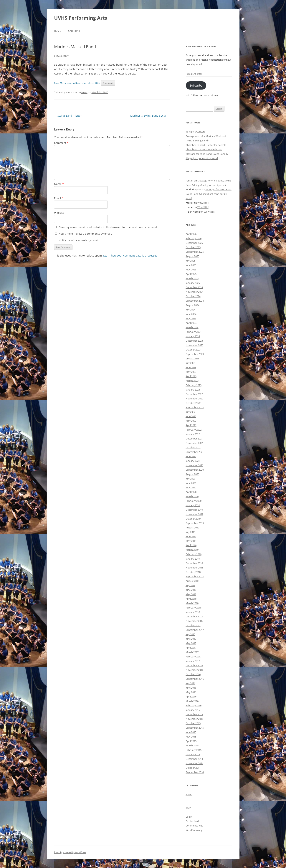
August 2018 (192, 581)
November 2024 (195, 292)
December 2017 (194, 616)
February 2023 (194, 385)
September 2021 (195, 452)
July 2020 (191, 479)
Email (59, 198)
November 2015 (195, 719)
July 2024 (191, 310)
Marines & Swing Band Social (150, 116)
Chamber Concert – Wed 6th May (204, 149)
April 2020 (191, 492)
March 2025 (192, 278)
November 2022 (195, 399)
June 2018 (191, 590)
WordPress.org (194, 830)
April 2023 (191, 376)
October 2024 (193, 296)
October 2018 (193, 572)
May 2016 (191, 692)
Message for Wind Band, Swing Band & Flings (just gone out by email (209, 194)
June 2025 (191, 265)
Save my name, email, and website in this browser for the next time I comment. (108, 227)
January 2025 (193, 283)
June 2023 (191, 367)
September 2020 (195, 470)
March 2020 (192, 496)
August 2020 (192, 474)
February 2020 (194, 501)
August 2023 (192, 358)
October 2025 (193, 247)
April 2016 (191, 697)
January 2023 (193, 390)
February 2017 (194, 657)
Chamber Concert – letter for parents (206, 145)
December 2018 (194, 563)
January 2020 (193, 505)
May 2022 (191, 421)
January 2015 (193, 754)
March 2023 (192, 381)
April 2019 (191, 545)
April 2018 (191, 599)
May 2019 (191, 541)
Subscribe (196, 85)
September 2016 (195, 679)
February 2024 (194, 332)
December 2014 (194, 759)
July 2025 (191, 261)
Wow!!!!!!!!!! (203, 203)
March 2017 (192, 652)
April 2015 (191, 741)
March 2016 (192, 701)
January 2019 (193, 559)
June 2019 (191, 536)
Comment (61, 143)
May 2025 (191, 270)
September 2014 (195, 772)
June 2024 (191, 314)
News (84, 92)
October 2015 (193, 723)
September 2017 (195, 630)
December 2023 (194, 341)
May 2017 (191, 643)
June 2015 (191, 732)
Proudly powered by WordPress (70, 852)
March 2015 (192, 745)
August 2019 (192, 528)
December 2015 (194, 714)
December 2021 (194, 439)
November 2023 (195, 345)
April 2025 (191, 274)
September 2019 (195, 523)
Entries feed (192, 821)
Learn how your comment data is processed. (131, 256)
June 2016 (191, 688)
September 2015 (195, 728)
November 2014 (195, 763)
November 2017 (195, 621)
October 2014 (193, 768)
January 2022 (193, 434)
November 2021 (195, 443)
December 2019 (194, 510)
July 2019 (191, 532)
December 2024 (194, 287)
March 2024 (192, 327)
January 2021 (193, 461)
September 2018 (195, 576)
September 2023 (195, 354)
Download (108, 83)
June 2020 (191, 483)
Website (59, 213)
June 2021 (191, 456)
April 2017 (191, 648)
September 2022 (195, 407)
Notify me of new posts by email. (79, 240)
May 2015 (191, 737)
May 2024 (191, 318)
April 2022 (191, 425)
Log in (189, 817)
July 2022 (191, 412)
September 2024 (195, 301)
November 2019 (195, 514)
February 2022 (194, 430)
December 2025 (194, 243)
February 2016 (194, 705)
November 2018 (195, 568)
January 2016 (193, 710)
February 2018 (194, 608)
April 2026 (191, 234)
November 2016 (195, 670)
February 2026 (194, 238)
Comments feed (195, 826)
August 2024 (192, 305)
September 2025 (195, 252)
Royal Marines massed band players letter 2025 (77, 83)
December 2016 (194, 665)
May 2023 (191, 372)
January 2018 (193, 612)
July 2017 (191, 634)
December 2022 (194, 394)
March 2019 (192, 550)
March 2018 (192, 603)
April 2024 (191, 323)
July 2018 (191, 585)
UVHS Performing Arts (81, 18)
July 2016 (191, 683)
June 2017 (191, 639)
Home (57, 31)
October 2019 (193, 519)
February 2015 (194, 750)
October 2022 (193, 403)
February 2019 (194, 554)
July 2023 (191, 363)
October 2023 (193, 350)
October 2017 (193, 625)
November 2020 (195, 465)
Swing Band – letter (68, 116)
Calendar (74, 31)
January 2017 (193, 661)
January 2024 (193, 336)
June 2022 (191, 416)
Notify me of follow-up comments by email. (85, 234)
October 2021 (193, 447)
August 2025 (192, 256)
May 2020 (191, 487)
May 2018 (191, 594)
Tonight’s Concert (195, 132)
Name (59, 184)
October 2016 (193, 674)
